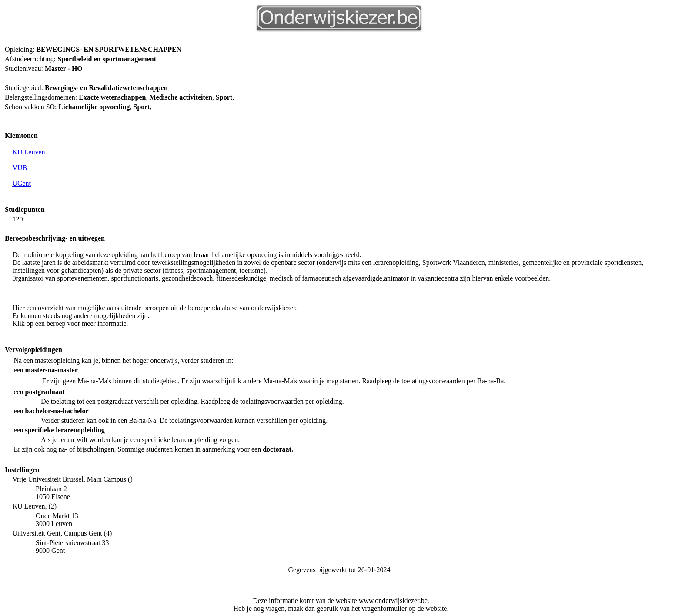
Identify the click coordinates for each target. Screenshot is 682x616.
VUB (20, 168)
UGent (22, 183)
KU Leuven (28, 152)
